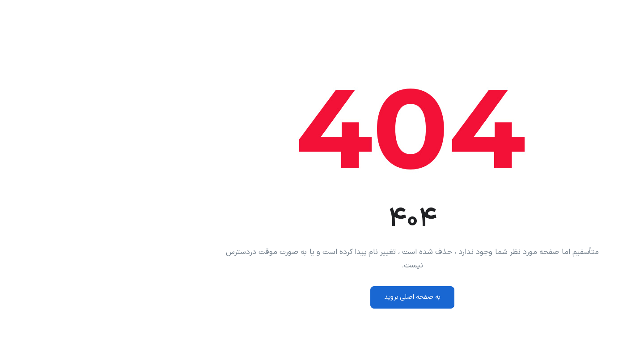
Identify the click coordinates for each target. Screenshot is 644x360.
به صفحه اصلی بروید (322, 297)
